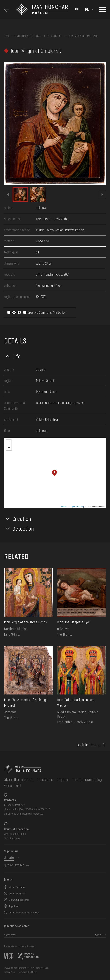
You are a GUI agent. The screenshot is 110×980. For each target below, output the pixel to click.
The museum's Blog (87, 779)
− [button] (9, 448)
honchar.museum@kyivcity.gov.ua (27, 814)
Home (7, 36)
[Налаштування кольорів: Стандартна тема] (77, 9)
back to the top (88, 745)
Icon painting (55, 36)
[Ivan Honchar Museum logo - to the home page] (43, 9)
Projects (63, 779)
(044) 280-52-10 (43, 809)
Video (8, 785)
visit (18, 785)
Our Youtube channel (19, 900)
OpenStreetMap (78, 507)
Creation (22, 519)
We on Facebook (17, 887)
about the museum (19, 779)
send (98, 935)
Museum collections (29, 36)
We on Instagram (17, 893)
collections (45, 779)
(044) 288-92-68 (27, 809)
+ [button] (9, 442)
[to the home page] (55, 769)
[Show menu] (103, 9)
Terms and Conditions (27, 972)
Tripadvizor (14, 906)
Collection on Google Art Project (24, 912)
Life (17, 356)
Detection (23, 528)
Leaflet (64, 507)
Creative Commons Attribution (36, 312)
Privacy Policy (10, 972)
